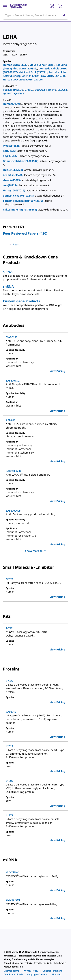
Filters (14, 244)
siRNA (8, 272)
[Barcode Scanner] (52, 6)
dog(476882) (11, 156)
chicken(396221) (13, 170)
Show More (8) (35, 551)
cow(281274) (11, 185)
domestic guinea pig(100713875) (23, 201)
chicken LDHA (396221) (33, 72)
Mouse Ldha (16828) (42, 65)
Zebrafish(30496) (14, 175)
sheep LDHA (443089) (26, 76)
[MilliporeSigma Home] (19, 6)
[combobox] (35, 15)
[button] (38, 79)
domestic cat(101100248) (19, 196)
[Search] (64, 15)
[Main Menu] (5, 6)
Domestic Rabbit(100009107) (21, 161)
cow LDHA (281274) (53, 76)
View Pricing (57, 371)
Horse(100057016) (14, 190)
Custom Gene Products (21, 301)
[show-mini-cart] (63, 6)
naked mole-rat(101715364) (20, 210)
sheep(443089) (12, 180)
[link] (11, 971)
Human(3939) (12, 104)
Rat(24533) (10, 151)
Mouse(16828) (12, 146)
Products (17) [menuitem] (13, 227)
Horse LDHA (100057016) (18, 79)
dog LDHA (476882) (25, 68)
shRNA (8, 286)
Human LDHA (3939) (16, 65)
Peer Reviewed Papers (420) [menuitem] (25, 233)
